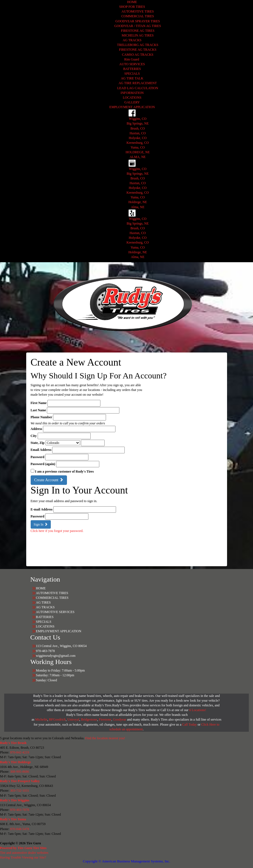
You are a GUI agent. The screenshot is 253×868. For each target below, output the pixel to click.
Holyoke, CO (138, 138)
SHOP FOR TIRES (132, 7)
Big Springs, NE (138, 123)
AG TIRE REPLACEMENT (138, 83)
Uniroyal (74, 719)
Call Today (190, 724)
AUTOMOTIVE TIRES (138, 11)
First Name (39, 403)
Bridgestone (89, 719)
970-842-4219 (20, 752)
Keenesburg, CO (138, 143)
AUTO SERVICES (132, 64)
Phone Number (42, 417)
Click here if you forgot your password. (57, 531)
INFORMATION (132, 93)
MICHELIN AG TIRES (138, 35)
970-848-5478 (20, 829)
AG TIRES (43, 602)
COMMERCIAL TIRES (138, 16)
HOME (132, 2)
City (34, 436)
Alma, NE (138, 207)
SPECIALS (132, 74)
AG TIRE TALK (132, 78)
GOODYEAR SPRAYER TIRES (138, 21)
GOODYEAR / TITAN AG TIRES (138, 26)
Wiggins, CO (138, 119)
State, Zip (38, 443)
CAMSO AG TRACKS (138, 55)
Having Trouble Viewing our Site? (23, 857)
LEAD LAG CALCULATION (138, 88)
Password (38, 457)
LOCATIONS (132, 98)
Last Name (38, 410)
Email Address (41, 450)
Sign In (41, 524)
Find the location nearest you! (105, 738)
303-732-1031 (20, 791)
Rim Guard (132, 59)
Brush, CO (138, 128)
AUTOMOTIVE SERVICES (55, 612)
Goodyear (120, 719)
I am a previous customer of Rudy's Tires (65, 471)
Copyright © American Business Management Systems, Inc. (126, 861)
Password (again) (43, 464)
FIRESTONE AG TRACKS (138, 50)
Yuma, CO (138, 147)
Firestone (105, 719)
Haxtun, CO (138, 133)
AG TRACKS (132, 40)
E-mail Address (42, 509)
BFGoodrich (57, 719)
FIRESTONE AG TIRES (138, 31)
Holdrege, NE (138, 202)
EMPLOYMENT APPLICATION (132, 107)
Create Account (49, 480)
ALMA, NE (138, 157)
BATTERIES (132, 69)
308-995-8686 (20, 772)
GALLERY (132, 102)
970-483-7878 (20, 810)
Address (37, 429)
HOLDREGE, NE (138, 152)
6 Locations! (198, 710)
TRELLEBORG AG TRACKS (138, 45)
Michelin (41, 719)
